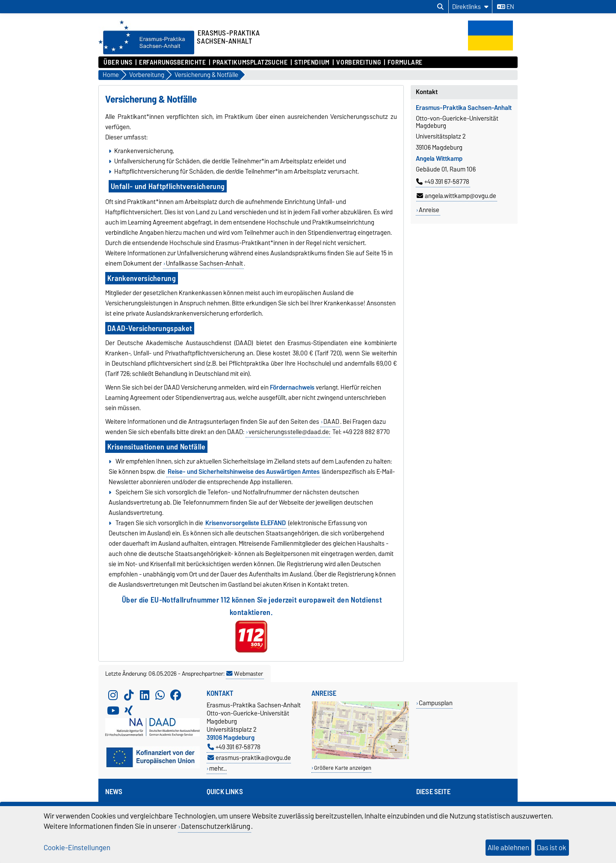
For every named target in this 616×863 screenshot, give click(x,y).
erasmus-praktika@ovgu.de (249, 758)
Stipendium (312, 62)
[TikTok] (129, 695)
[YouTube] (113, 710)
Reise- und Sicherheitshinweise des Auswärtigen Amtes (244, 472)
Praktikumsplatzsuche (250, 62)
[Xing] (129, 710)
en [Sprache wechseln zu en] (506, 7)
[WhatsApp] (160, 695)
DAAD (331, 422)
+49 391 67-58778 (443, 182)
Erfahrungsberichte (172, 62)
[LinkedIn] (145, 695)
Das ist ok (552, 848)
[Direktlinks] (470, 7)
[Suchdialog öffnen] (440, 7)
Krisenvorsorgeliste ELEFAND (246, 523)
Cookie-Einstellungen (77, 848)
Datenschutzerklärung (216, 826)
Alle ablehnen (508, 848)
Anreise (429, 210)
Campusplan (436, 703)
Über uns (118, 62)
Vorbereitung (358, 62)
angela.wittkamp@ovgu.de (456, 196)
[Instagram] (113, 695)
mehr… (218, 768)
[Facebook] (176, 695)
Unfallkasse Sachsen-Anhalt (204, 263)
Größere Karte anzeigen (343, 768)
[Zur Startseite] (146, 52)
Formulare (405, 62)
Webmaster (245, 674)
